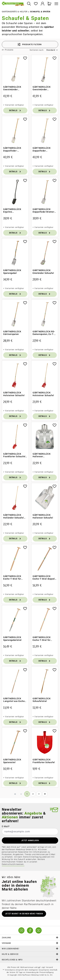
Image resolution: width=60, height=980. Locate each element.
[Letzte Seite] (45, 794)
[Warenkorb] (50, 4)
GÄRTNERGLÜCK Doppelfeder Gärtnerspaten (42, 149)
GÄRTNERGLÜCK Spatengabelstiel (12, 639)
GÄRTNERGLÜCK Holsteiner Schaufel (14, 394)
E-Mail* (6, 826)
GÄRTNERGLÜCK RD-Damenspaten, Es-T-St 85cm (44, 333)
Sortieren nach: (37, 50)
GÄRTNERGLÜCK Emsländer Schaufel (43, 272)
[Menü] (56, 4)
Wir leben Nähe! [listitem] (30, 949)
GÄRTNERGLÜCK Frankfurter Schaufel (44, 761)
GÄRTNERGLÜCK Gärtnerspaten (12, 333)
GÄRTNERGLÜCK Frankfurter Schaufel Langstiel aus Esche (14, 455)
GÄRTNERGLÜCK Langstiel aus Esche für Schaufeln (14, 700)
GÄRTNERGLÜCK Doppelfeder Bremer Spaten (43, 211)
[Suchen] (29, 4)
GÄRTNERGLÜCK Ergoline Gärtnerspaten (12, 211)
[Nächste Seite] (39, 794)
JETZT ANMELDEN (30, 840)
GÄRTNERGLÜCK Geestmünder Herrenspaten (12, 88)
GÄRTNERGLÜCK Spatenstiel (12, 761)
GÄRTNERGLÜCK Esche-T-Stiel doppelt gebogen (44, 578)
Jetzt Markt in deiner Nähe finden (24, 914)
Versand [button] (30, 943)
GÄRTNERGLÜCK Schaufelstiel (42, 700)
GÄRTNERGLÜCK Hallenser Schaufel (43, 516)
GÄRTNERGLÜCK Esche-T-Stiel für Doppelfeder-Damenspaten (42, 639)
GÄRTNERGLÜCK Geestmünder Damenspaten (42, 88)
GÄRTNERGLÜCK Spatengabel (12, 272)
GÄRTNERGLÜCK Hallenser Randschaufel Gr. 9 (43, 455)
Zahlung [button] (30, 938)
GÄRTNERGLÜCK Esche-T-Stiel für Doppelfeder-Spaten (14, 578)
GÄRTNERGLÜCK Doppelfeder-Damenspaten (12, 149)
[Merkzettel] (36, 4)
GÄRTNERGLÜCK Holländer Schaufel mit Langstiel (14, 516)
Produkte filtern (30, 44)
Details (15, 110)
